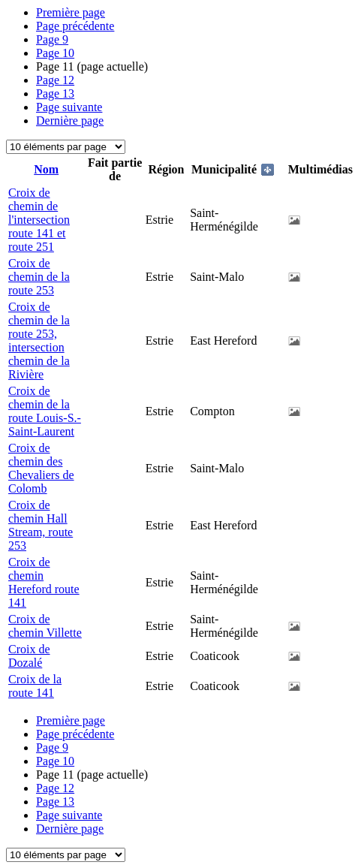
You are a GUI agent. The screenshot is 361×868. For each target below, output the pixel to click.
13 (55, 93)
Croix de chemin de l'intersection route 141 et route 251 (39, 220)
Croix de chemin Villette (45, 626)
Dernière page (70, 121)
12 (55, 80)
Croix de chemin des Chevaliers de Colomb (41, 468)
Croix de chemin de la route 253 (39, 277)
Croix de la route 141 (35, 686)
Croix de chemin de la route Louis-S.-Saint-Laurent (45, 411)
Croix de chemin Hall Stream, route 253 (41, 525)
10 (55, 53)
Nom (46, 169)
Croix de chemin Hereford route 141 (44, 582)
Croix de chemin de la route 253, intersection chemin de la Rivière (39, 341)
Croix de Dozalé (29, 656)
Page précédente (75, 26)
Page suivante (69, 107)
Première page (71, 12)
